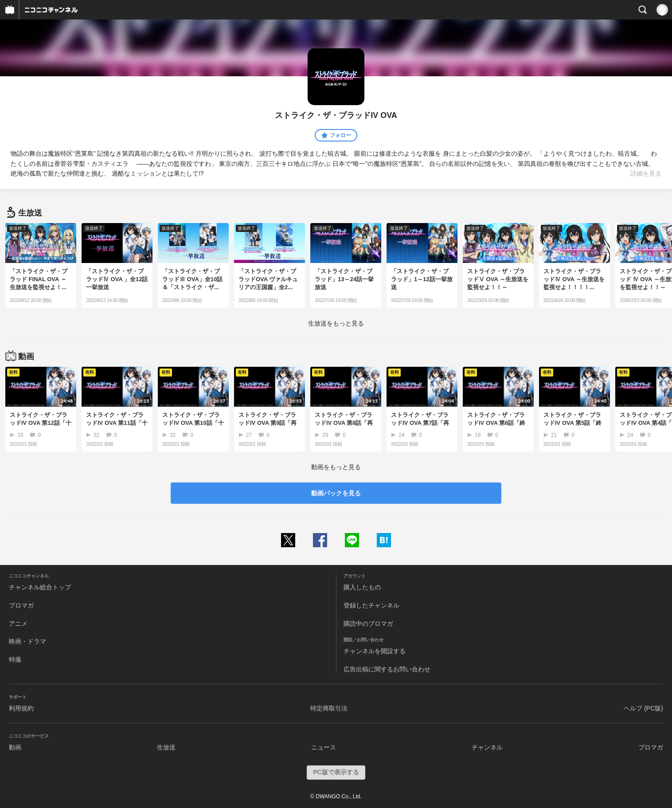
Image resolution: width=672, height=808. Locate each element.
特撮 (15, 659)
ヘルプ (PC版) (643, 708)
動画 (15, 747)
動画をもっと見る (336, 467)
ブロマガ (21, 605)
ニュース (324, 747)
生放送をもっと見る (336, 323)
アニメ (18, 624)
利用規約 (21, 708)
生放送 (166, 747)
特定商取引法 (329, 708)
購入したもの (362, 587)
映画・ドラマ (27, 641)
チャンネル (487, 747)
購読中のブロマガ (368, 624)
